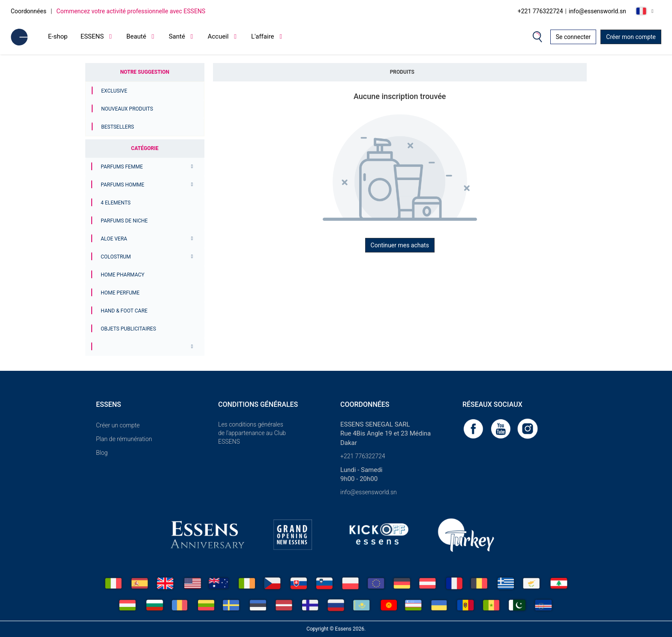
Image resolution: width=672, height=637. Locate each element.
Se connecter (573, 37)
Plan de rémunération (124, 439)
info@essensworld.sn (597, 11)
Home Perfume (120, 293)
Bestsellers (118, 127)
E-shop (58, 36)
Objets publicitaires (128, 329)
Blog (102, 453)
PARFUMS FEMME (122, 167)
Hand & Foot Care (124, 311)
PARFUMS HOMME (123, 185)
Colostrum (116, 257)
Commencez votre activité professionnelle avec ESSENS (131, 11)
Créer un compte (118, 425)
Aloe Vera (114, 239)
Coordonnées (28, 11)
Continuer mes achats (400, 245)
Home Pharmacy (123, 275)
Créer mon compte (631, 37)
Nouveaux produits (127, 109)
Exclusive (114, 91)
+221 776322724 (540, 11)
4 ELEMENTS (116, 203)
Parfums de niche (124, 221)
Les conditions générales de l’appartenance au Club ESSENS (252, 433)
